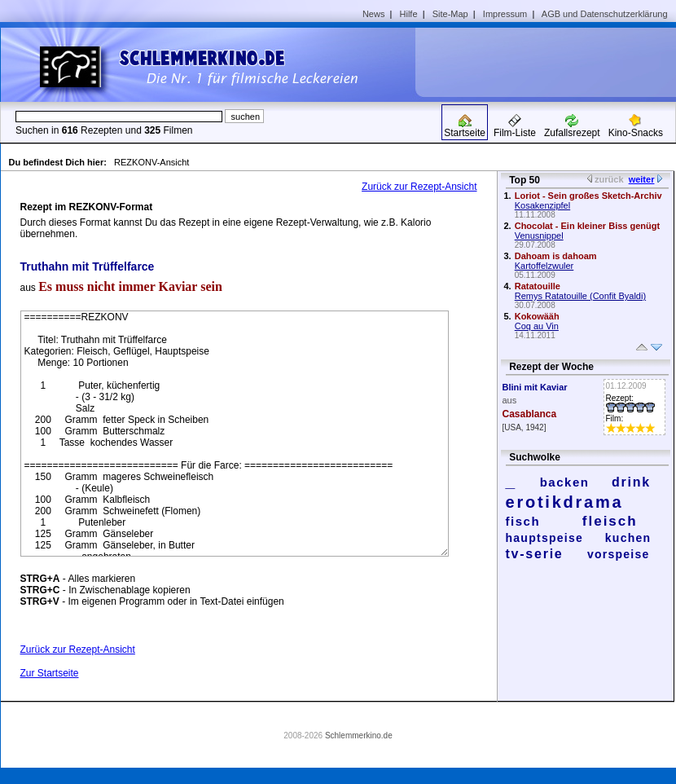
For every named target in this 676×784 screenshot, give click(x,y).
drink (631, 482)
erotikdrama (565, 502)
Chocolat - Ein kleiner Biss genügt (587, 226)
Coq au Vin (537, 326)
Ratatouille (538, 286)
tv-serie (535, 554)
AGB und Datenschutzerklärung (605, 14)
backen (565, 482)
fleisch (610, 521)
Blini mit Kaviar (535, 387)
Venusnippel (539, 236)
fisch (523, 521)
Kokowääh (537, 316)
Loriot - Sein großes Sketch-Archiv (588, 196)
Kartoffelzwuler (544, 266)
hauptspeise (545, 538)
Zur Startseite (50, 673)
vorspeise (619, 554)
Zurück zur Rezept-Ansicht (419, 187)
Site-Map (450, 14)
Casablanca (530, 414)
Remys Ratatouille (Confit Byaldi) (580, 296)
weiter (642, 179)
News (374, 14)
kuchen (628, 538)
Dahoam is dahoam (556, 256)
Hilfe (409, 14)
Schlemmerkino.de (359, 736)
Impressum (505, 14)
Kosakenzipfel (543, 205)
